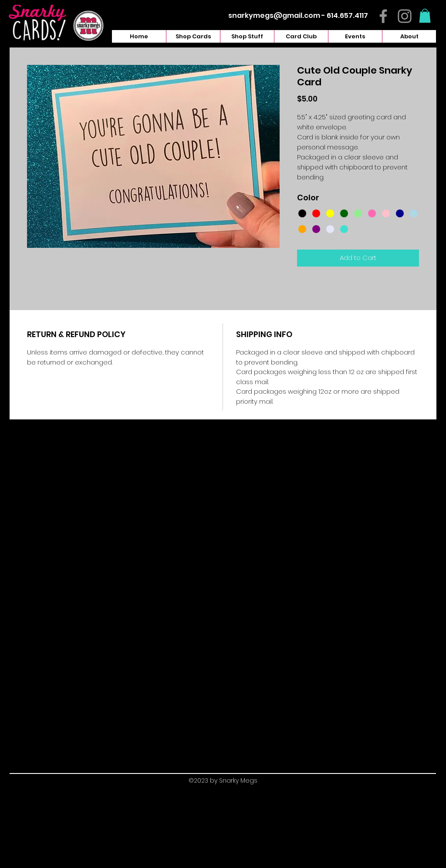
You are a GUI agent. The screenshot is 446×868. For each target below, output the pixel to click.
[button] (425, 16)
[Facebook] (383, 16)
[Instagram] (405, 16)
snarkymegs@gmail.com (274, 15)
